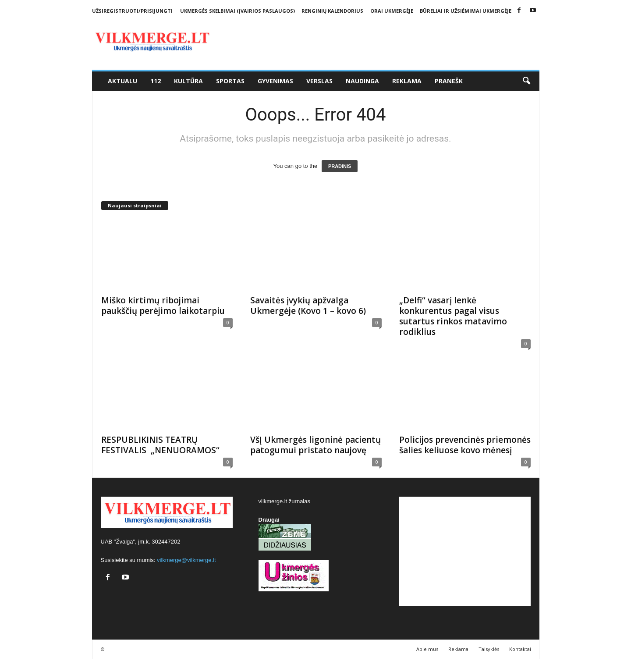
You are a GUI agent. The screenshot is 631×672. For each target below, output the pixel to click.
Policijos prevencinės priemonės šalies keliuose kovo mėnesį (465, 445)
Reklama (407, 81)
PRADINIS (340, 166)
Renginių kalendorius (332, 11)
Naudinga (362, 81)
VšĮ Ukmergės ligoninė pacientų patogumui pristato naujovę (315, 445)
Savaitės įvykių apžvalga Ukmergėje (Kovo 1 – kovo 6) (308, 306)
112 (156, 81)
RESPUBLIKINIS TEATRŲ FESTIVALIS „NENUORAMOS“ (160, 445)
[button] (526, 81)
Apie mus (427, 649)
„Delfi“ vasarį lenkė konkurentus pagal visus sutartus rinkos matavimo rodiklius (453, 316)
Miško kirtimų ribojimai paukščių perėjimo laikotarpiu (163, 306)
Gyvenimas (275, 81)
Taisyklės (489, 649)
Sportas (230, 81)
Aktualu (122, 81)
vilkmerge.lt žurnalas (285, 501)
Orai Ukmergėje (392, 11)
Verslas (319, 81)
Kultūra (188, 81)
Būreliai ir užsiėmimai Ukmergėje (466, 11)
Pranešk (449, 81)
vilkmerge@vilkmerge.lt (186, 560)
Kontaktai (520, 649)
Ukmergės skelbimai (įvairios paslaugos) (238, 11)
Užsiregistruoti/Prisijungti (132, 11)
